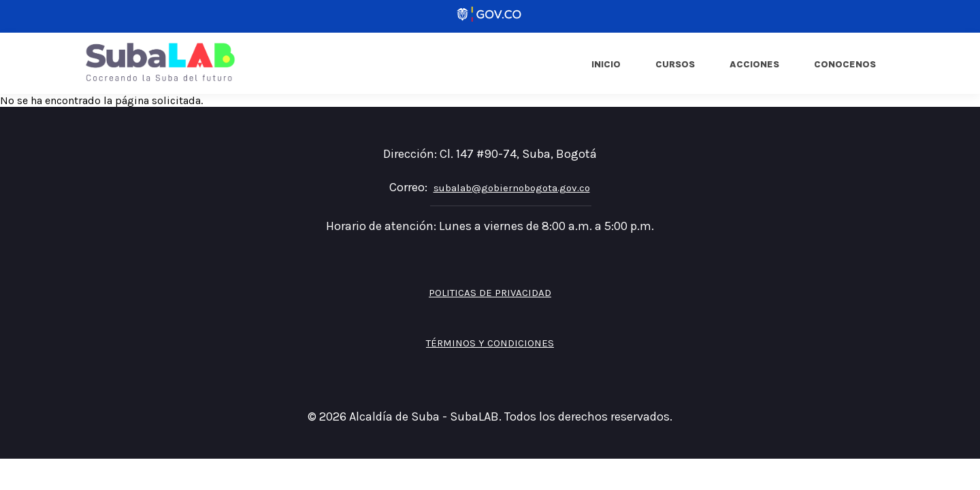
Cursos (675, 64)
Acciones (754, 64)
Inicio (606, 64)
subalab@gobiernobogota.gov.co (512, 188)
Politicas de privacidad (490, 293)
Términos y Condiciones (490, 343)
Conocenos (845, 64)
